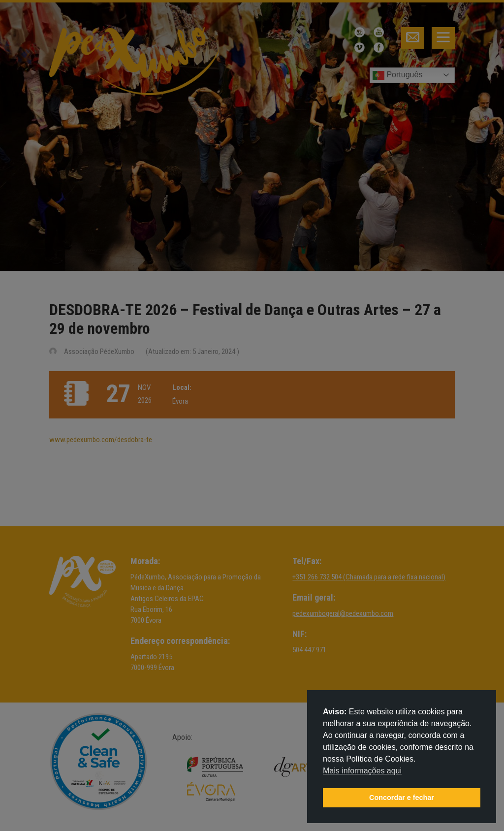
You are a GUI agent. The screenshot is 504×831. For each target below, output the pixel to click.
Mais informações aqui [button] (362, 771)
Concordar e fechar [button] (402, 798)
